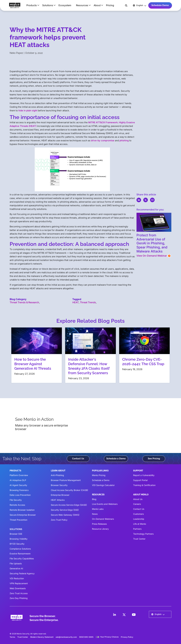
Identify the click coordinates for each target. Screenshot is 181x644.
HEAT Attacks (58, 500)
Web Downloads (18, 588)
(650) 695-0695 (86, 637)
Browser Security (59, 485)
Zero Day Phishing (19, 598)
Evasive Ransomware (20, 554)
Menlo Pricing (99, 475)
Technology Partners (143, 534)
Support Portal (140, 480)
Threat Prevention (18, 520)
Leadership (139, 519)
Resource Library (100, 529)
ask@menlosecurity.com (66, 637)
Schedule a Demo (116, 459)
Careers (137, 504)
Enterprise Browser (60, 495)
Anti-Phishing (57, 475)
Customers (138, 514)
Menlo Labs (98, 509)
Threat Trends (88, 302)
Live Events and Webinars (105, 504)
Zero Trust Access (19, 593)
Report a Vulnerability (144, 475)
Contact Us (78, 459)
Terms (12, 637)
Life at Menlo (140, 524)
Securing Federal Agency (22, 573)
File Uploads (16, 563)
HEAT (76, 302)
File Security (16, 500)
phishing (124, 140)
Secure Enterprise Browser (23, 515)
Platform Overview (19, 475)
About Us (138, 499)
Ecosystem (65, 5)
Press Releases (99, 524)
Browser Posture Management (66, 480)
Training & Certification (144, 485)
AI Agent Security (18, 485)
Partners (137, 529)
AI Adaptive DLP (18, 480)
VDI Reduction (17, 578)
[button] (32, 5)
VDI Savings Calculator (103, 485)
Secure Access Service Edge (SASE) (69, 505)
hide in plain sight (28, 110)
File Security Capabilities (22, 559)
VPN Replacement (19, 583)
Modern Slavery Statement (42, 637)
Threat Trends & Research (24, 302)
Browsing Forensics (19, 490)
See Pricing (154, 459)
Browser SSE (16, 534)
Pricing (110, 5)
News (95, 514)
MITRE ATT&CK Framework (103, 122)
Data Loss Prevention (20, 495)
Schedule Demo (160, 5)
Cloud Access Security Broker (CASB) (69, 490)
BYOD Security (17, 544)
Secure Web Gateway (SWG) (65, 515)
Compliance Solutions (20, 549)
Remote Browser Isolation (22, 510)
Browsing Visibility (19, 539)
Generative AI (16, 568)
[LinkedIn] (114, 615)
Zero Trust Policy (59, 520)
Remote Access (17, 505)
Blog (94, 499)
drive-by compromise (103, 140)
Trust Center (139, 539)
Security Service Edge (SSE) (65, 510)
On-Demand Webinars (103, 519)
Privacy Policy (127, 637)
